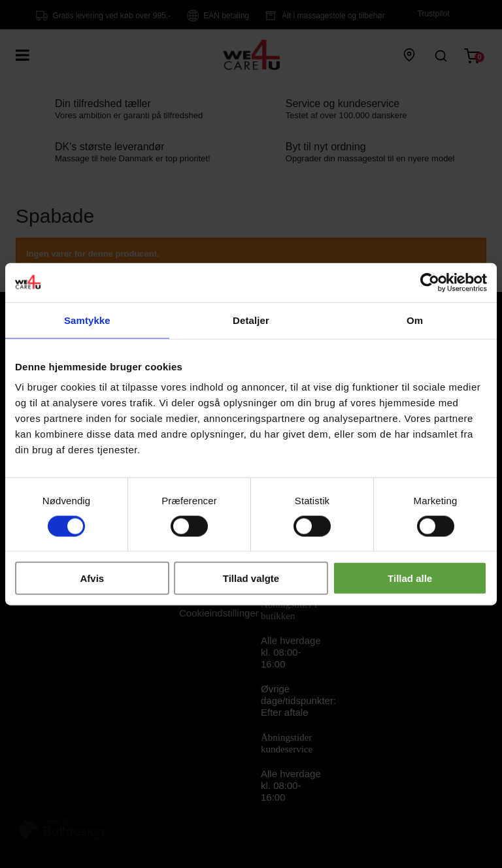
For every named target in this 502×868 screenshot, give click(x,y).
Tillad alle (410, 578)
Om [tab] (415, 320)
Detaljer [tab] (251, 320)
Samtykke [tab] (87, 320)
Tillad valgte (251, 578)
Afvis (92, 578)
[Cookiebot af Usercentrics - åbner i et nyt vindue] (430, 282)
